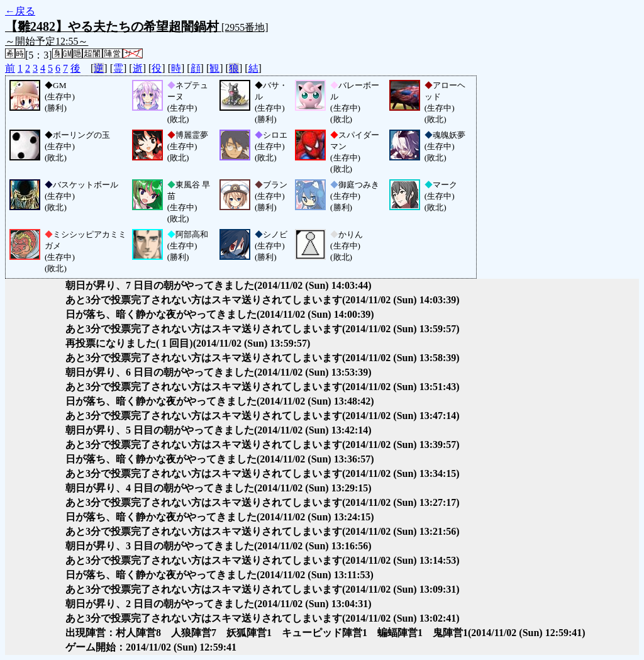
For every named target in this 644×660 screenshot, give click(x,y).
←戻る (20, 11)
